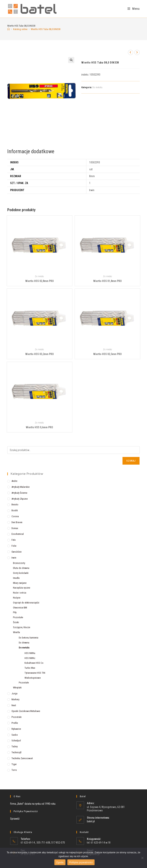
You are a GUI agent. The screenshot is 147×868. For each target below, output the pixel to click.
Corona (15, 516)
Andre (14, 481)
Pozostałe (18, 617)
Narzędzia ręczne (22, 588)
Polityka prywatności (81, 862)
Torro (14, 770)
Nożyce (17, 598)
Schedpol (16, 741)
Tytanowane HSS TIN (35, 673)
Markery (15, 699)
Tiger (14, 764)
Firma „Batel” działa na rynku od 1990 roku (33, 804)
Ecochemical (18, 534)
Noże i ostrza (20, 593)
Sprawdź (15, 819)
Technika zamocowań (22, 758)
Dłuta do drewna (21, 568)
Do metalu (97, 87)
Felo (14, 540)
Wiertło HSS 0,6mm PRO (39, 427)
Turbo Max (30, 668)
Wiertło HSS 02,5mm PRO (107, 354)
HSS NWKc (30, 658)
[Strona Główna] (9, 29)
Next (14, 705)
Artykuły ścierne (19, 493)
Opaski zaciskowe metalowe (26, 711)
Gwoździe (16, 552)
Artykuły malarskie (20, 487)
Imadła (16, 578)
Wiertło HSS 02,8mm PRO (40, 281)
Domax (15, 528)
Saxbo (15, 735)
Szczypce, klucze (22, 627)
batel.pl (91, 821)
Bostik (15, 510)
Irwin (14, 558)
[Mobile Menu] (134, 9)
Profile (15, 723)
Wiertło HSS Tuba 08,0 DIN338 (46, 29)
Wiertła (16, 632)
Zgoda (60, 862)
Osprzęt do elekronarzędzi (26, 603)
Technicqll (16, 752)
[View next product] (137, 52)
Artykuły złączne (20, 499)
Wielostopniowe (33, 678)
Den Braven (17, 522)
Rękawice (16, 729)
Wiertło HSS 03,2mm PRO (40, 354)
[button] (71, 60)
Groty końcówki (21, 573)
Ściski (16, 622)
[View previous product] (131, 52)
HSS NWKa (30, 653)
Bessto (15, 504)
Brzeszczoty (19, 563)
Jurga (14, 693)
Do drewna (24, 643)
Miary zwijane (20, 583)
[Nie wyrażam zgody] (142, 858)
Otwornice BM (20, 608)
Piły (15, 612)
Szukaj (131, 461)
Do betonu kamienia (29, 638)
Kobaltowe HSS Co (34, 663)
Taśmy (15, 746)
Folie (14, 546)
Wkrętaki (17, 688)
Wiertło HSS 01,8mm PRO (107, 281)
